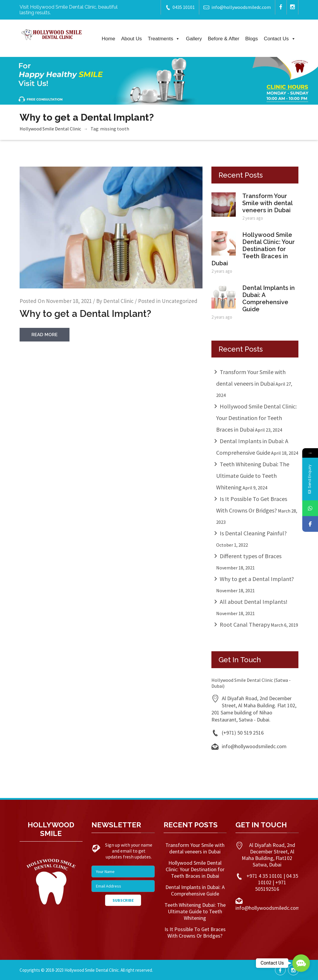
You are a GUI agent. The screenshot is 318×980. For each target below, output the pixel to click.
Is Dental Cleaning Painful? (253, 533)
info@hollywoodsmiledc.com (237, 7)
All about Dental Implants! (254, 602)
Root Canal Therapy (245, 624)
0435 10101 (180, 7)
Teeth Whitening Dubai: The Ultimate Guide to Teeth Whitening (253, 476)
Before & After (224, 39)
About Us (132, 39)
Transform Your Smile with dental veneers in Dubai (267, 203)
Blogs (252, 39)
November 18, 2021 (69, 301)
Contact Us (280, 39)
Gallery (194, 39)
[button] (301, 963)
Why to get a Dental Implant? (85, 313)
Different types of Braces (251, 556)
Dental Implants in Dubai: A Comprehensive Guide (269, 299)
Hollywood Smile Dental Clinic (50, 129)
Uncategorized (180, 301)
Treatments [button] (164, 39)
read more (45, 335)
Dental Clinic (118, 301)
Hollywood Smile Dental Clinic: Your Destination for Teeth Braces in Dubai (253, 249)
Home (109, 39)
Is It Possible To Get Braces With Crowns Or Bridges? (195, 932)
